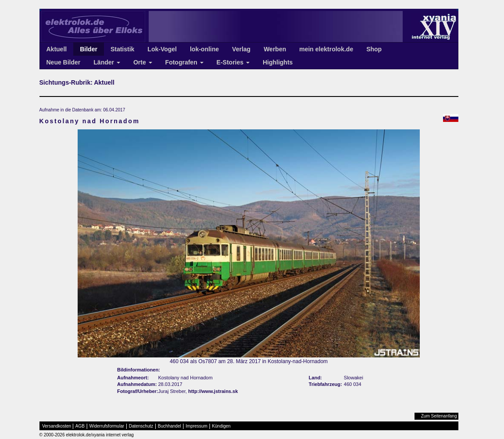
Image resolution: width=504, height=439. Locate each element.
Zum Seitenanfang (439, 416)
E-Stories (233, 62)
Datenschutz (141, 426)
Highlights (278, 62)
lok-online (204, 49)
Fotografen (184, 62)
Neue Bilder (64, 62)
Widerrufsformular (107, 426)
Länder (107, 62)
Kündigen (221, 426)
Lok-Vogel (162, 49)
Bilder (89, 49)
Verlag (241, 49)
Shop (374, 49)
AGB (80, 426)
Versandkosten (57, 426)
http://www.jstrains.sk (213, 391)
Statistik (122, 49)
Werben (275, 49)
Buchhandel (170, 426)
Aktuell (57, 49)
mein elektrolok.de (326, 49)
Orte (143, 62)
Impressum (196, 426)
